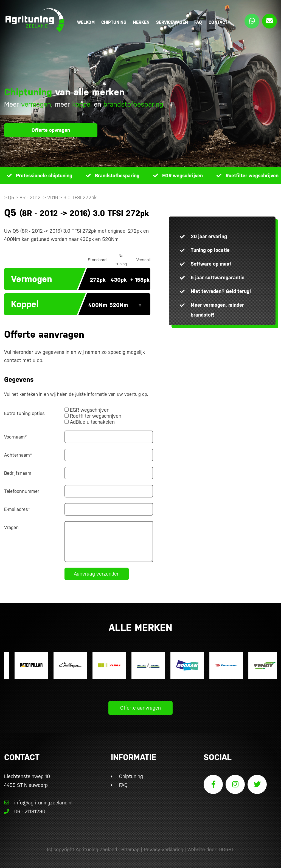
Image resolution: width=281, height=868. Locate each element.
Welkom (86, 22)
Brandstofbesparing (117, 176)
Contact (218, 22)
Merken (141, 22)
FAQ (198, 22)
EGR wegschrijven (182, 176)
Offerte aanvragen (140, 708)
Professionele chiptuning (44, 176)
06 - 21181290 (25, 811)
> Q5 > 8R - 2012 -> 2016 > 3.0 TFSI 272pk (50, 197)
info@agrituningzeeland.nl (38, 803)
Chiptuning (114, 22)
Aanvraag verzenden (97, 574)
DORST (226, 849)
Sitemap (130, 849)
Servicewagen (172, 22)
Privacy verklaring (164, 849)
